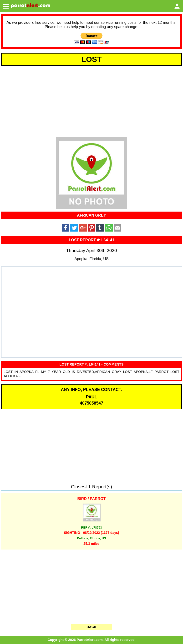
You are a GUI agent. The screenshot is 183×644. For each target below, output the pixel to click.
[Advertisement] (91, 101)
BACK (91, 627)
